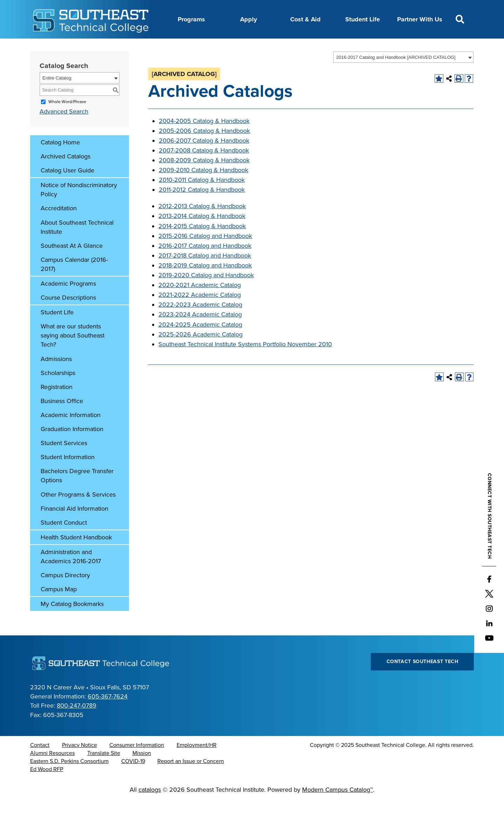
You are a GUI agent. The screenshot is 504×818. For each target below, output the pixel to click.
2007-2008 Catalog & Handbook (204, 168)
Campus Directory (65, 593)
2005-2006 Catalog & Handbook (204, 148)
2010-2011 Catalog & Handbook (202, 197)
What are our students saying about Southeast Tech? (73, 353)
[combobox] (403, 75)
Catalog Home (60, 160)
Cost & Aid (305, 19)
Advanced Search (64, 129)
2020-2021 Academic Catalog (200, 302)
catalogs (150, 807)
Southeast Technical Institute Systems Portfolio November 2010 (245, 362)
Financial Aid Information (74, 526)
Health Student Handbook (76, 555)
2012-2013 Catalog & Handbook (202, 224)
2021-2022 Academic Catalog (200, 312)
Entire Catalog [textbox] (57, 96)
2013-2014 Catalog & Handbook (202, 233)
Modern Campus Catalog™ (338, 807)
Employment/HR (197, 763)
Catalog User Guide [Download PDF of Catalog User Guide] (67, 188)
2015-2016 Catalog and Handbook (205, 253)
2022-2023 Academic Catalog (200, 322)
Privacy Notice (80, 763)
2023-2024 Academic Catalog (200, 332)
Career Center (159, 47)
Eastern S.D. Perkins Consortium (69, 779)
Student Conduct (64, 540)
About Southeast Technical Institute (77, 245)
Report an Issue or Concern (191, 779)
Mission (142, 771)
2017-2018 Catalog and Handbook (205, 273)
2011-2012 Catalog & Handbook (202, 207)
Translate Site (104, 771)
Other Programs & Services (78, 512)
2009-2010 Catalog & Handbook (203, 188)
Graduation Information (72, 447)
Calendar (199, 47)
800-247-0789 (77, 723)
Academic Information (71, 432)
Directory (233, 47)
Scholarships (58, 390)
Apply (248, 19)
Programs (191, 19)
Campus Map (59, 607)
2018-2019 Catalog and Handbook (205, 283)
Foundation (296, 47)
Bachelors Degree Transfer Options (77, 493)
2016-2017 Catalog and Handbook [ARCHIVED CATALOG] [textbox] (396, 75)
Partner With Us (420, 19)
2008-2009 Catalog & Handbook (204, 178)
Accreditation (59, 226)
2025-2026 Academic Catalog (200, 352)
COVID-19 (133, 779)
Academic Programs (68, 301)
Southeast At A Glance (72, 263)
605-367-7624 (108, 714)
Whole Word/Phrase (67, 119)
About (122, 47)
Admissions (56, 376)
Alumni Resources (52, 771)
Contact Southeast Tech (423, 679)
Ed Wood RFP (47, 787)
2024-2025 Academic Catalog (200, 342)
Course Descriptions (68, 315)
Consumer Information (137, 763)
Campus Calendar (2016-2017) (74, 282)
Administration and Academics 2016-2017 (71, 574)
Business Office (62, 418)
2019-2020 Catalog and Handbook (206, 293)
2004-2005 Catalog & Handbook (204, 138)
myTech (331, 47)
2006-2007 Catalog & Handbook (204, 158)
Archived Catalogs (66, 174)
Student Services (64, 461)
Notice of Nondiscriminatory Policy (79, 207)
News (263, 47)
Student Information (68, 475)
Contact (40, 763)
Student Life (363, 19)
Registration (57, 404)
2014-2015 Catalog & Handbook (202, 244)
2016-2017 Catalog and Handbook (205, 263)
